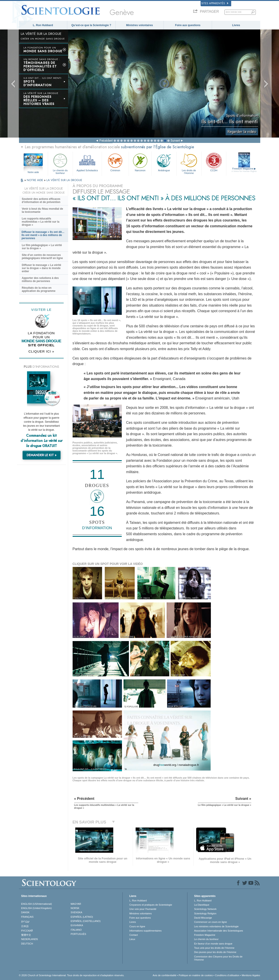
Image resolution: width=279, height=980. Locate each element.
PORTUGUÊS (78, 934)
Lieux (132, 939)
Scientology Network (205, 909)
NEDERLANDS (30, 939)
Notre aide (33, 172)
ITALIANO (76, 930)
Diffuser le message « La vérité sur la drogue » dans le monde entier (42, 268)
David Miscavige (203, 918)
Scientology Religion (205, 913)
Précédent (106, 140)
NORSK (75, 908)
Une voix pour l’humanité (143, 909)
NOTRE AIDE (35, 180)
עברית (25, 921)
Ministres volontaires (139, 25)
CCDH (214, 162)
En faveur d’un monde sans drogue (213, 944)
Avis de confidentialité (165, 975)
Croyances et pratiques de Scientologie (151, 905)
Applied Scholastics (87, 162)
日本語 (25, 926)
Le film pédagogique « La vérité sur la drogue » (42, 247)
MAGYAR (76, 904)
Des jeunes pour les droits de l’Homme (215, 952)
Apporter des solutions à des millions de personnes (40, 280)
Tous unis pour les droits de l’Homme (214, 948)
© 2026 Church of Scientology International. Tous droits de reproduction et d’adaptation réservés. (72, 975)
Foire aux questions (188, 25)
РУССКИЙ (27, 931)
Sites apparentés (215, 3)
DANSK (25, 912)
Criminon (115, 162)
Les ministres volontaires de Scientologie (216, 926)
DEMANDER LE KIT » (42, 455)
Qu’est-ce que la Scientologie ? (91, 25)
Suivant (175, 140)
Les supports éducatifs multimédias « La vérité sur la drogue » (41, 222)
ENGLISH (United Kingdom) (37, 908)
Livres (236, 25)
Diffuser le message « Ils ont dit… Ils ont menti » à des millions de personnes (43, 235)
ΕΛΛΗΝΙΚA (77, 925)
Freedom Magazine (244, 170)
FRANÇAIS (27, 917)
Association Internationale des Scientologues (219, 931)
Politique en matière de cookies (196, 975)
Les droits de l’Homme (189, 163)
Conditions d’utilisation (227, 975)
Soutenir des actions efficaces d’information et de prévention (41, 201)
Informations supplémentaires (145, 931)
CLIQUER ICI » (41, 351)
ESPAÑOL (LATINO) (82, 917)
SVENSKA (76, 912)
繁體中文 (26, 935)
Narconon (140, 162)
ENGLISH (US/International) (37, 904)
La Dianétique (202, 905)
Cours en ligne (137, 926)
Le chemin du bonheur (60, 163)
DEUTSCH (27, 944)
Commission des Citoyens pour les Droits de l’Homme (218, 958)
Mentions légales (251, 975)
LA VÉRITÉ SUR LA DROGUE (64, 180)
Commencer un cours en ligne (211, 922)
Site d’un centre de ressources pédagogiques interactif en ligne (42, 257)
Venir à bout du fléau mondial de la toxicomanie (43, 210)
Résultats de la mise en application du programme (39, 289)
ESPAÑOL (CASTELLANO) (86, 921)
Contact (134, 935)
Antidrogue (164, 162)
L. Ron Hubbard (43, 25)
